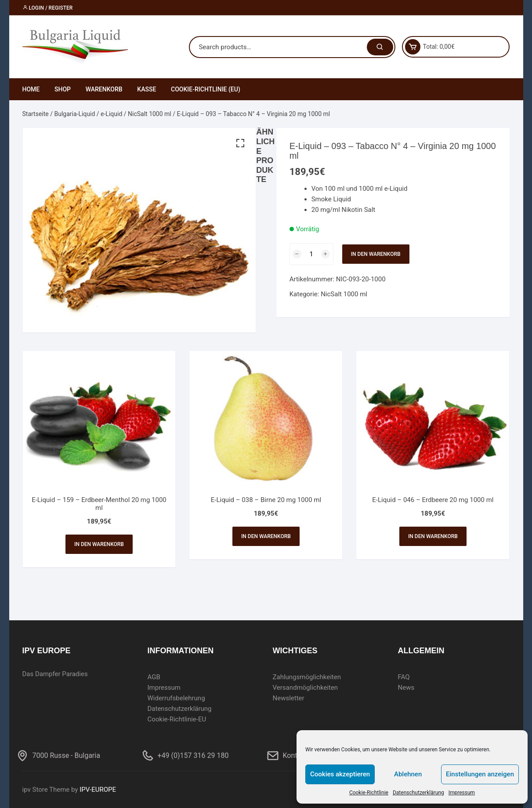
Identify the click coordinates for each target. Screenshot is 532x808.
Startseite (36, 114)
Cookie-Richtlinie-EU (177, 719)
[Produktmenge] (311, 254)
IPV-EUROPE (98, 790)
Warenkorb (104, 89)
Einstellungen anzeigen (480, 774)
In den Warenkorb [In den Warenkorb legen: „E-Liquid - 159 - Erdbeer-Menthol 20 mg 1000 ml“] (99, 544)
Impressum (462, 793)
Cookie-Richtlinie (369, 793)
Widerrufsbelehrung (176, 698)
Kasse (147, 89)
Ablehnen (408, 774)
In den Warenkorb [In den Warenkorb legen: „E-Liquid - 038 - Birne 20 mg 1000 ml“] (266, 536)
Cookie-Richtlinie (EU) (206, 89)
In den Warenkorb (376, 254)
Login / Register (48, 8)
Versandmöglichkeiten (306, 688)
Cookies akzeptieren (340, 774)
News (406, 688)
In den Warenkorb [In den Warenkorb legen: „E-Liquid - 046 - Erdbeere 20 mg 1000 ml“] (433, 536)
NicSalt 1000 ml (150, 114)
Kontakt (295, 755)
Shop (63, 89)
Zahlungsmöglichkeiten (307, 677)
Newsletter (289, 698)
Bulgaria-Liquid (74, 114)
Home (31, 89)
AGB (154, 677)
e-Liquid (111, 114)
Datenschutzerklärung (418, 793)
